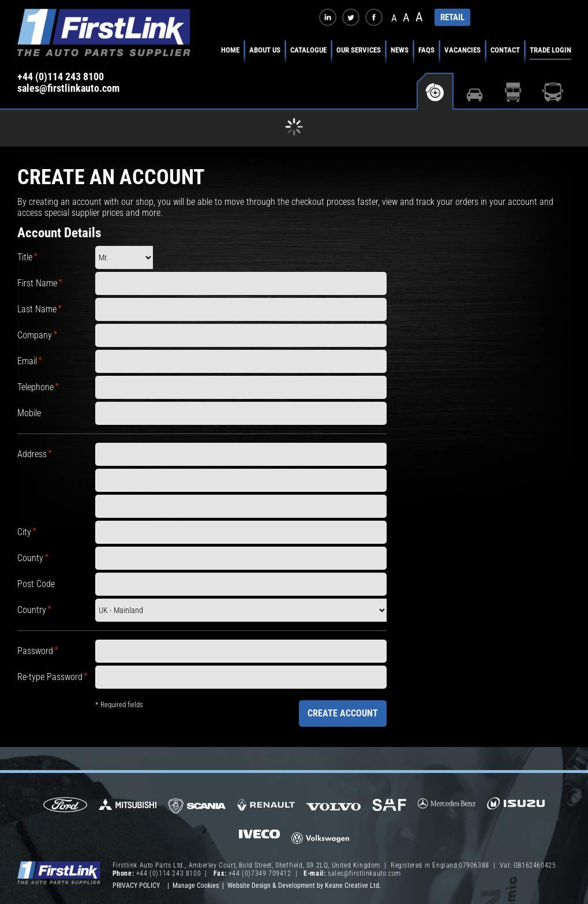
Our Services (359, 50)
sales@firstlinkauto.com (68, 88)
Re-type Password (50, 677)
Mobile (29, 413)
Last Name (37, 309)
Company (35, 335)
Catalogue (308, 50)
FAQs (426, 50)
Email (27, 361)
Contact (505, 50)
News (400, 50)
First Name (37, 283)
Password (35, 651)
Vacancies (462, 50)
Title (25, 257)
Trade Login (550, 50)
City (24, 532)
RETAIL (452, 17)
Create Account (343, 713)
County (30, 558)
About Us (265, 50)
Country (32, 610)
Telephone (35, 387)
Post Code (36, 584)
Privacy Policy (136, 886)
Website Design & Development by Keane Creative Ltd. (304, 886)
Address (32, 454)
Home (230, 50)
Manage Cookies (196, 886)
